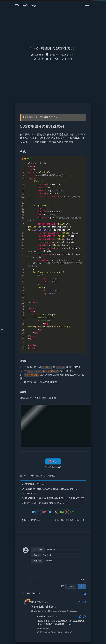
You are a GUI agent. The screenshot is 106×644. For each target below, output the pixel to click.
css (25, 476)
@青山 (47, 621)
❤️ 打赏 (53, 461)
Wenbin (41, 484)
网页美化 (40, 476)
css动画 (51, 476)
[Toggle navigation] (87, 5)
